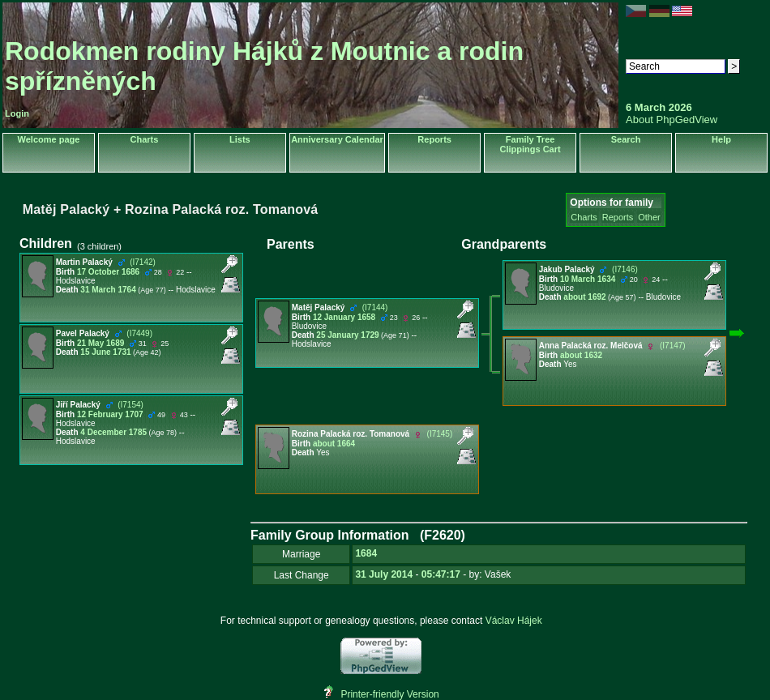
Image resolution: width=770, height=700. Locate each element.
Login (17, 113)
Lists (240, 139)
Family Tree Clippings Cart (530, 144)
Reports (434, 139)
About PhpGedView (672, 120)
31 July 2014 (384, 574)
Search (626, 139)
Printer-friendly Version (389, 694)
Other (649, 217)
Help (721, 139)
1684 (366, 553)
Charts (145, 139)
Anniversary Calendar (337, 139)
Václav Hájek (514, 621)
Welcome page (49, 139)
